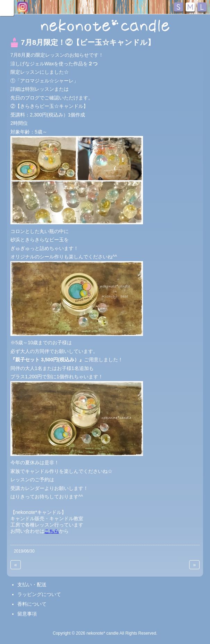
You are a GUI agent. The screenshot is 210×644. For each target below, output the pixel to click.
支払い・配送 (32, 585)
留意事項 (27, 614)
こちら (52, 531)
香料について (32, 604)
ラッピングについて (39, 594)
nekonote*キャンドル (105, 26)
